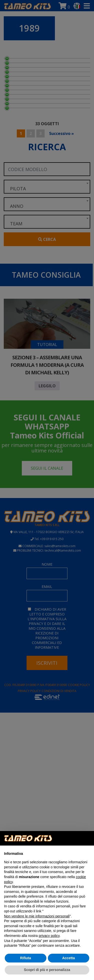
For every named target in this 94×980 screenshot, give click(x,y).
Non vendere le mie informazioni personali (37, 916)
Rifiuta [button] (26, 958)
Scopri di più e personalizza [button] (47, 970)
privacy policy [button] (49, 936)
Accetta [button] (69, 958)
